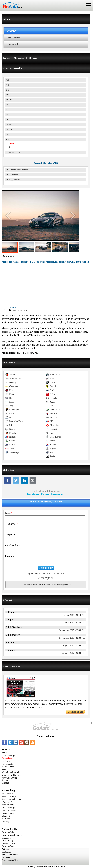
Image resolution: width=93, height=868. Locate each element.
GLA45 (9, 125)
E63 (7, 115)
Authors (5, 849)
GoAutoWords (8, 846)
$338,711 (72, 630)
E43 (7, 105)
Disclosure (6, 858)
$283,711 (72, 638)
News (4, 769)
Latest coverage (9, 755)
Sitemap (5, 783)
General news (8, 813)
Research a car (8, 794)
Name (9, 513)
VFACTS (6, 816)
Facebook (33, 494)
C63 (8, 95)
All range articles (13, 180)
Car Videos (7, 761)
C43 (8, 90)
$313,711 (73, 615)
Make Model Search (11, 772)
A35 (8, 80)
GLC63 (9, 130)
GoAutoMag (7, 841)
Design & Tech (8, 844)
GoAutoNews (8, 838)
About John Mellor (10, 855)
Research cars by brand (12, 799)
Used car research (9, 810)
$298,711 (74, 653)
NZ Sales (6, 819)
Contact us (6, 852)
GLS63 (9, 135)
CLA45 (9, 100)
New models (7, 764)
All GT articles (12, 175)
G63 (8, 120)
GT (8, 140)
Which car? (7, 802)
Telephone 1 (12, 524)
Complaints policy (10, 860)
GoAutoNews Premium (12, 835)
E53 (7, 110)
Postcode (10, 556)
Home (4, 753)
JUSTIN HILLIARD (20, 311)
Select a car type (9, 796)
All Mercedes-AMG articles (17, 170)
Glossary (6, 822)
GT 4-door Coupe (13, 152)
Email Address (13, 545)
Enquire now (46, 568)
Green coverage (9, 808)
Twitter (45, 494)
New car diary (8, 805)
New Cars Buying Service (9, 779)
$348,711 (74, 645)
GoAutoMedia (8, 832)
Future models (8, 767)
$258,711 (75, 623)
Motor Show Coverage (12, 775)
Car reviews (7, 758)
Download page (75, 712)
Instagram (58, 494)
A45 (8, 85)
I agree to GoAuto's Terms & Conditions (46, 573)
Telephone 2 (11, 535)
